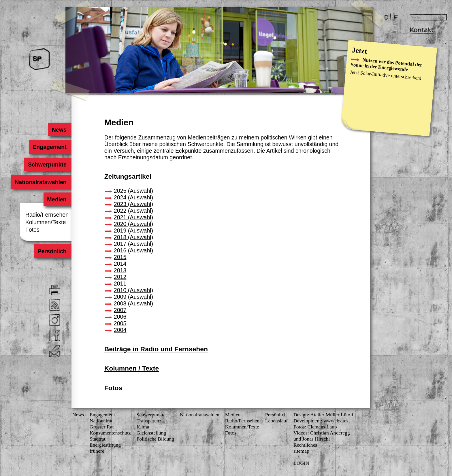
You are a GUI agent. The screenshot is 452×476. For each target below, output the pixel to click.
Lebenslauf (276, 421)
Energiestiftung (105, 445)
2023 (133, 204)
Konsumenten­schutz (110, 433)
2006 (120, 317)
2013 (120, 270)
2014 (120, 264)
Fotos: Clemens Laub (315, 427)
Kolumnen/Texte (46, 222)
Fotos (32, 230)
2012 (120, 277)
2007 (120, 310)
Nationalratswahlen (41, 182)
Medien (57, 199)
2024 (133, 197)
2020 (133, 224)
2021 (133, 217)
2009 (133, 297)
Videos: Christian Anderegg (322, 433)
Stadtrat (98, 439)
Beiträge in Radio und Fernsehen (156, 349)
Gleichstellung (151, 433)
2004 (120, 330)
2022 (133, 211)
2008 (133, 303)
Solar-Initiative (375, 74)
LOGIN (301, 463)
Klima (143, 427)
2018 (133, 237)
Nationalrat (101, 421)
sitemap (301, 451)
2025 (133, 191)
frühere (97, 451)
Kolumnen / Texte (132, 368)
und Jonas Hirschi (312, 439)
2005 (120, 323)
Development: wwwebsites (321, 421)
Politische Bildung (155, 439)
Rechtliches (305, 445)
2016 (133, 250)
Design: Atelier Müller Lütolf (323, 415)
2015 (120, 257)
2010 (133, 290)
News (59, 129)
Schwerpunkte (47, 165)
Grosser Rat (102, 427)
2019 (133, 231)
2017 (133, 244)
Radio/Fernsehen (47, 215)
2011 (120, 284)
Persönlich (52, 251)
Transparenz (149, 421)
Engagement (50, 147)
